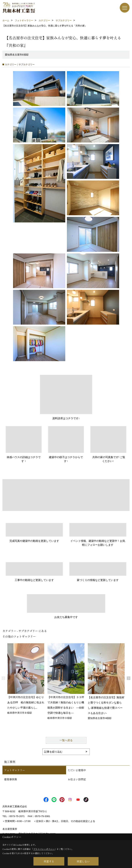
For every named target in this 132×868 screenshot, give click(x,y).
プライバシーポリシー (44, 849)
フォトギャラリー (15, 770)
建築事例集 (11, 779)
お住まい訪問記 (77, 779)
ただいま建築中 (77, 770)
